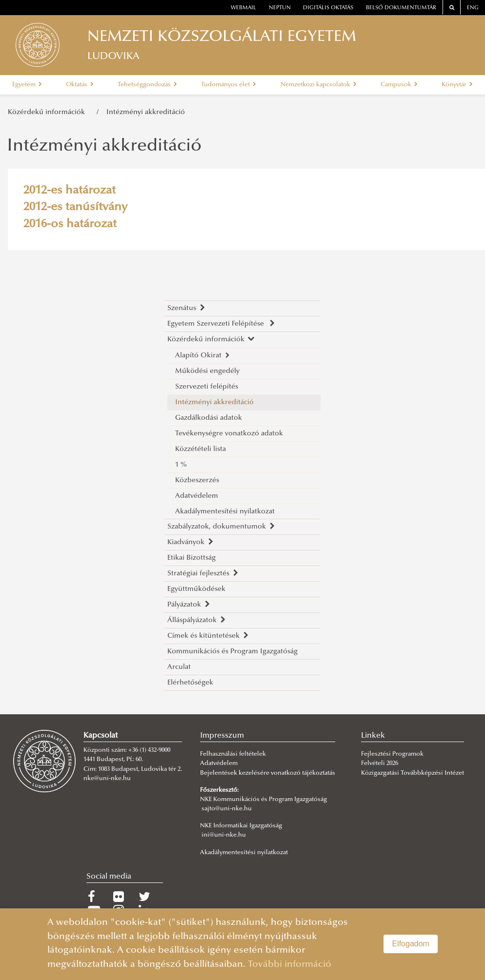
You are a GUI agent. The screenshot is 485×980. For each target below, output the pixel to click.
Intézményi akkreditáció (146, 112)
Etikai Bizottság (192, 558)
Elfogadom (411, 944)
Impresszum (222, 736)
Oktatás (80, 85)
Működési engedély (207, 371)
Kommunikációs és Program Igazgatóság (232, 652)
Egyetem (27, 85)
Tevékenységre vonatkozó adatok (229, 434)
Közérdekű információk (48, 112)
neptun (280, 8)
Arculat (179, 667)
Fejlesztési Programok (392, 754)
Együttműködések (196, 589)
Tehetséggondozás (147, 85)
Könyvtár (457, 85)
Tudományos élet (229, 85)
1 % (181, 465)
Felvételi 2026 (380, 764)
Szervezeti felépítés (207, 387)
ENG (473, 8)
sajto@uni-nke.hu (227, 809)
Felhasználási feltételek (233, 754)
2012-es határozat (70, 191)
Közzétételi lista (201, 449)
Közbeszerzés (197, 480)
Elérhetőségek (190, 683)
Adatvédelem (197, 496)
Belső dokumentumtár (401, 8)
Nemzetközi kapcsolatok (319, 85)
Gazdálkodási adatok (209, 418)
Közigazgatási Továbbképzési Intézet (413, 773)
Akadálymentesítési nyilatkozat (225, 512)
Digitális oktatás (328, 8)
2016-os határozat (70, 224)
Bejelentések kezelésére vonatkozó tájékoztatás (268, 773)
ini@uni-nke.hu (224, 835)
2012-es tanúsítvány (75, 207)
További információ (290, 965)
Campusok (399, 85)
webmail (243, 8)
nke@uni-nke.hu (107, 779)
